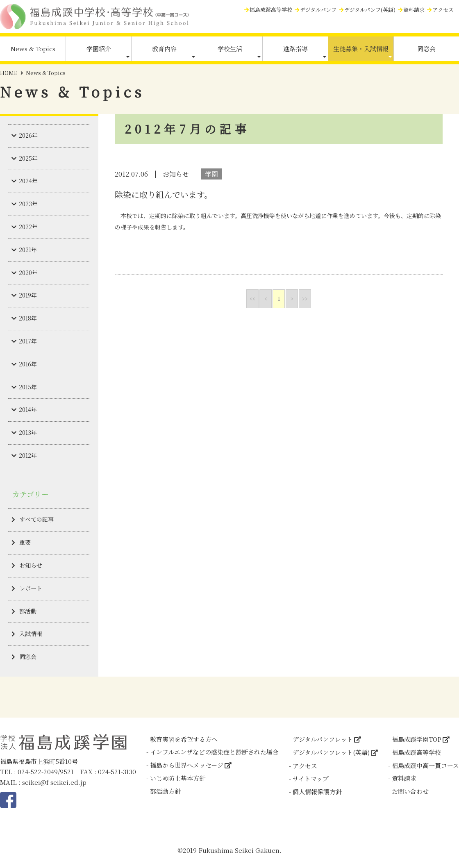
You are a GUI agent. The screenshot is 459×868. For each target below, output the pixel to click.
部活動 (28, 611)
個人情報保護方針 (317, 792)
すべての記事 (36, 519)
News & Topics (33, 49)
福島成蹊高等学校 (271, 10)
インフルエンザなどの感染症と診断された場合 (214, 752)
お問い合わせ (410, 791)
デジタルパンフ (318, 10)
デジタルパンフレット (323, 739)
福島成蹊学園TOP (417, 739)
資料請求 (414, 10)
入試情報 (31, 634)
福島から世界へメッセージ (187, 765)
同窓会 (426, 49)
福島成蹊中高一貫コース (425, 765)
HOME (9, 73)
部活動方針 (165, 791)
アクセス (443, 10)
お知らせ (31, 565)
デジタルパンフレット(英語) (331, 752)
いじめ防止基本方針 (178, 778)
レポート (31, 588)
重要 (25, 542)
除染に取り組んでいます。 (164, 194)
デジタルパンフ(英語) (370, 10)
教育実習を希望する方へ (184, 739)
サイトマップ (311, 778)
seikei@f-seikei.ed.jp (54, 782)
